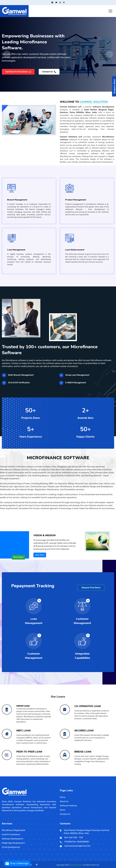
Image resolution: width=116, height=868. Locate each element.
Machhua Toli (17, 776)
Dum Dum (100, 776)
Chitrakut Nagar (102, 776)
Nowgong (91, 776)
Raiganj (113, 776)
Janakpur (4, 776)
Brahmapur (111, 776)
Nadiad (38, 776)
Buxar (46, 776)
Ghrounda (61, 776)
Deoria (64, 776)
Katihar (50, 776)
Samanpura (65, 776)
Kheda (37, 776)
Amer (19, 776)
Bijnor (62, 776)
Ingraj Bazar (103, 776)
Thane (22, 776)
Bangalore (27, 776)
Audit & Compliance (11, 834)
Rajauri (60, 776)
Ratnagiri (19, 776)
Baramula (56, 776)
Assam (23, 776)
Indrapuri (108, 776)
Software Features (68, 806)
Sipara (23, 776)
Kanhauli (112, 776)
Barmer (20, 776)
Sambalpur (4, 776)
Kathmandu (112, 776)
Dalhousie (50, 776)
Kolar (34, 776)
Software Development (12, 839)
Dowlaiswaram (11, 776)
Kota (31, 776)
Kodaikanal (50, 776)
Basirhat (94, 776)
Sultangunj (106, 776)
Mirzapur (78, 776)
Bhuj (32, 776)
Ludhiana (15, 776)
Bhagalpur (43, 776)
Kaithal (43, 776)
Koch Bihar (107, 776)
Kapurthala (14, 776)
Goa (35, 776)
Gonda (69, 776)
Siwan (29, 776)
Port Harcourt (91, 776)
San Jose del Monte (87, 776)
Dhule (10, 776)
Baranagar (92, 776)
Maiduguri (93, 776)
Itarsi (81, 776)
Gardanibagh (71, 776)
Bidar (28, 776)
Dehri (47, 776)
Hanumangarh (27, 776)
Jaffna (101, 776)
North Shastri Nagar (20, 776)
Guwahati (25, 776)
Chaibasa (48, 776)
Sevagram (21, 776)
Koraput (2, 776)
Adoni (7, 776)
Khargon (84, 776)
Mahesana (37, 776)
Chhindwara (77, 776)
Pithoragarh (75, 776)
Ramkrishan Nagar (14, 776)
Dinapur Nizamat (48, 776)
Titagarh (5, 776)
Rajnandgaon (35, 776)
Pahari (102, 776)
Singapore (10, 776)
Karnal (43, 776)
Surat (42, 776)
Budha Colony (70, 776)
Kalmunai (104, 776)
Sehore (96, 776)
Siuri (4, 776)
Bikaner (22, 776)
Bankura (91, 776)
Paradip (3, 776)
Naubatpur (24, 776)
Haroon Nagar (88, 776)
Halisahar (101, 776)
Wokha (107, 776)
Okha (39, 776)
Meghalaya (101, 776)
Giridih (50, 776)
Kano (90, 776)
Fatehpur (66, 776)
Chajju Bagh (81, 776)
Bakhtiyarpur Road (9, 776)
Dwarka (32, 776)
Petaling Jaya (15, 776)
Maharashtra (3, 776)
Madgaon (36, 776)
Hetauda (7, 776)
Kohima (105, 776)
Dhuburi (24, 776)
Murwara (88, 776)
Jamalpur (50, 776)
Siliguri (4, 776)
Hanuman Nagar (76, 776)
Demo (63, 810)
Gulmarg (57, 776)
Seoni (96, 776)
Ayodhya (57, 776)
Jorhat (26, 776)
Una (54, 776)
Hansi (41, 776)
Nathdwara (33, 776)
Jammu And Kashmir (55, 776)
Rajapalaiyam (56, 776)
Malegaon (13, 776)
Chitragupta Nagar (10, 776)
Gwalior (79, 776)
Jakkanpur (97, 776)
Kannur (64, 776)
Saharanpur (82, 776)
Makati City (81, 776)
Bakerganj (15, 776)
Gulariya (9, 776)
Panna (92, 776)
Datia (78, 776)
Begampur (6, 776)
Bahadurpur (14, 776)
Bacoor (88, 776)
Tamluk (5, 776)
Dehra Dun (72, 776)
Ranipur (16, 776)
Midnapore (109, 776)
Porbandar (41, 776)
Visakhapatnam (19, 776)
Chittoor (10, 776)
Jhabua (82, 776)
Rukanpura (13, 776)
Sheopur (98, 776)
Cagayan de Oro (85, 776)
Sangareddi (68, 776)
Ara (41, 776)
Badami (25, 776)
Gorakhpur (69, 776)
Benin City (92, 776)
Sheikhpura (94, 776)
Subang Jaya (13, 776)
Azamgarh (58, 776)
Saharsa (26, 776)
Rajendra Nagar (64, 776)
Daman (45, 776)
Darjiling (98, 776)
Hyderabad (64, 776)
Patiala (16, 776)
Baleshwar (109, 776)
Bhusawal (7, 776)
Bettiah (43, 776)
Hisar (42, 776)
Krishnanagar (108, 776)
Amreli (30, 776)
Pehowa (45, 776)
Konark (114, 776)
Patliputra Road (72, 776)
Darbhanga (47, 776)
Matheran (14, 776)
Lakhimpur (74, 776)
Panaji (36, 776)
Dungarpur (25, 776)
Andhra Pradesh (7, 776)
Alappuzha (62, 776)
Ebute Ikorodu (98, 776)
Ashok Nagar (81, 776)
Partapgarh (80, 776)
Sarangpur (95, 776)
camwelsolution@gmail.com (77, 846)
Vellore (63, 776)
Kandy (103, 776)
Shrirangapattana (40, 776)
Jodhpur (30, 776)
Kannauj (73, 776)
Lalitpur (75, 776)
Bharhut (73, 776)
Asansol (89, 776)
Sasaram (27, 776)
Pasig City (80, 776)
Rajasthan (18, 776)
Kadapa (12, 776)
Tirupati (18, 776)
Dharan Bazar (3, 776)
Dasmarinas (85, 776)
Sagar (94, 776)
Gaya (49, 776)
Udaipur (38, 776)
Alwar (19, 776)
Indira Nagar (75, 776)
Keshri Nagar (67, 776)
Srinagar (60, 776)
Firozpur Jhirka (40, 776)
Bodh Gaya (45, 776)
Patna (53, 776)
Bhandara (6, 776)
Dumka (50, 776)
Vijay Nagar (74, 776)
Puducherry (6, 776)
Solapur (21, 776)
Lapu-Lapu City (88, 776)
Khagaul (10, 776)
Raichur (37, 776)
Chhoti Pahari (104, 776)
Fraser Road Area (62, 776)
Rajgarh (93, 776)
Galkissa (100, 776)
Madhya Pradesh (71, 776)
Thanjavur (58, 776)
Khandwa (83, 776)
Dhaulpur (24, 776)
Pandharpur (17, 776)
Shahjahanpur (84, 776)
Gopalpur (113, 776)
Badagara (63, 776)
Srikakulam (17, 776)
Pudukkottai (55, 776)
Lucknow (75, 776)
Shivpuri (98, 776)
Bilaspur (32, 776)
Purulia (113, 776)
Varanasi (86, 776)
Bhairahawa (8, 776)
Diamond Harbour (99, 776)
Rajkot (41, 776)
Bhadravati (28, 776)
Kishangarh (31, 776)
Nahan (53, 776)
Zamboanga (82, 776)
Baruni (42, 776)
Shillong (103, 776)
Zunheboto (107, 776)
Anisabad (65, 776)
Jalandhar (13, 776)
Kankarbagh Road (78, 776)
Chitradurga (30, 776)
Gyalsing (39, 776)
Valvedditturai (107, 776)
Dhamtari (32, 776)
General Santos (79, 776)
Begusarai (42, 776)
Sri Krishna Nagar (100, 776)
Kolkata (107, 776)
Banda (60, 776)
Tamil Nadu (41, 776)
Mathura (77, 776)
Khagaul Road (89, 776)
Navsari (39, 776)
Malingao (77, 776)
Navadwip (111, 776)
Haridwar (73, 776)
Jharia (52, 776)
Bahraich (59, 776)
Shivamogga (38, 776)
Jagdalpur (33, 776)
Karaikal (6, 776)
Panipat (44, 776)
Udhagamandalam (62, 776)
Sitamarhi (28, 776)
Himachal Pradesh (48, 776)
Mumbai (14, 776)
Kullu (52, 776)
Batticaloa (106, 776)
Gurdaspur (12, 776)
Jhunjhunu (29, 776)
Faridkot (11, 776)
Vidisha (100, 776)
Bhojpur (74, 776)
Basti (61, 776)
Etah (64, 776)
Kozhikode (66, 776)
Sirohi (37, 776)
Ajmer (18, 776)
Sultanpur (85, 776)
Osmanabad (17, 776)
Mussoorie (73, 776)
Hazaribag (51, 776)
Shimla (53, 776)
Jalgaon (10, 776)
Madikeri (35, 776)
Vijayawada (18, 776)
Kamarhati (105, 776)
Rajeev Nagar (114, 776)
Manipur (100, 776)
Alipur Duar (88, 776)
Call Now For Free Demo (18, 72)
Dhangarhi (5, 776)
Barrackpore (93, 776)
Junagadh (35, 776)
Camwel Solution (76, 865)
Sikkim (38, 776)
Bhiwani (38, 776)
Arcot (42, 776)
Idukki (63, 776)
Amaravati (8, 776)
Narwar (90, 776)
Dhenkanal (113, 776)
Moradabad (78, 776)
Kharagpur (106, 776)
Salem (58, 776)
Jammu (58, 776)
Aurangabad (5, 776)
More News (18, 557)
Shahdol (97, 776)
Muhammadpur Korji (4, 776)
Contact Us (49, 72)
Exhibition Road (57, 776)
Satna (96, 776)
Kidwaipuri (63, 776)
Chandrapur (8, 776)
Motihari (51, 776)
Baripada (110, 776)
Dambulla (110, 776)
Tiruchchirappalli (59, 776)
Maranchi (25, 776)
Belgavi (27, 776)
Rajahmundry (16, 776)
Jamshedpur (52, 776)
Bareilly (61, 776)
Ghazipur (68, 776)
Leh (59, 776)
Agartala (70, 776)
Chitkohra (12, 776)
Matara (108, 776)
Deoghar (49, 776)
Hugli (102, 776)
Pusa (26, 776)
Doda (57, 776)
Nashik (16, 776)
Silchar (28, 776)
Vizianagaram (20, 776)
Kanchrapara (105, 776)
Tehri (86, 776)
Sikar (37, 776)
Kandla (36, 776)
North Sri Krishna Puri (73, 776)
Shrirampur (3, 776)
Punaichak (66, 776)
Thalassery (68, 776)
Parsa (112, 776)
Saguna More (95, 776)
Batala (10, 776)
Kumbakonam (50, 776)
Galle (104, 776)
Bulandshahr (63, 776)
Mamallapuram (52, 776)
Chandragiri (9, 776)
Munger (52, 776)
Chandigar (29, 776)
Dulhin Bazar (18, 776)
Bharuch (31, 776)
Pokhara (113, 776)
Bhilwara (21, 776)
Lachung (40, 776)
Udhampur (61, 776)
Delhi (46, 776)
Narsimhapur (88, 776)
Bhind (73, 776)
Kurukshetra (44, 776)
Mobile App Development (13, 843)
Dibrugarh (24, 776)
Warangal (69, 776)
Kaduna (91, 776)
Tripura (69, 776)
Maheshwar (85, 776)
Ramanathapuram (57, 776)
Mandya (35, 776)
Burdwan (97, 776)
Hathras (71, 776)
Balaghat (71, 776)
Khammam (66, 776)
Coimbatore (45, 776)
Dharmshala (50, 776)
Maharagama (110, 776)
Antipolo (81, 776)
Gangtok (39, 776)
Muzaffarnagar (79, 776)
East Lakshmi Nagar (21, 776)
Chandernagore (97, 776)
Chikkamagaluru (29, 776)
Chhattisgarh (30, 776)
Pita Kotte (102, 776)
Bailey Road (55, 776)
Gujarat (29, 776)
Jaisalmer (28, 776)
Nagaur (32, 776)
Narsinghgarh (89, 776)
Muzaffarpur (53, 776)
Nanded (15, 776)
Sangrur (17, 776)
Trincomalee (103, 776)
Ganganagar (26, 776)
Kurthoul (108, 776)
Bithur (62, 776)
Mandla (85, 776)
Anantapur (9, 776)
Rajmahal (53, 776)
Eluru (11, 776)
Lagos (89, 776)
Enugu (95, 776)
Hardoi (70, 776)
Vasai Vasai (23, 776)
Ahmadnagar (3, 776)
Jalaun (71, 776)
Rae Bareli (81, 776)
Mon (106, 776)
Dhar (78, 776)
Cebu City (78, 776)
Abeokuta (95, 776)
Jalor (28, 776)
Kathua (58, 776)
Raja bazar (87, 776)
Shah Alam (16, 776)
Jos (94, 776)
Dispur (25, 776)
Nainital (74, 776)
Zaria (93, 776)
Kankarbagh (56, 776)
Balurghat (91, 776)
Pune (19, 776)
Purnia (25, 776)
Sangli (20, 776)
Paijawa (93, 776)
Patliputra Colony (92, 776)
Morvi (38, 776)
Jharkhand (47, 776)
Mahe (7, 776)
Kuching (14, 776)
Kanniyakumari (49, 776)
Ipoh (14, 776)
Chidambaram (44, 776)
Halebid (31, 776)
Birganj (2, 776)
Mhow (87, 776)
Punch (59, 776)
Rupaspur (84, 776)
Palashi (112, 776)
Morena (87, 776)
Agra (55, 776)
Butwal (5, 776)
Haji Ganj (80, 776)
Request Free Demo (91, 588)
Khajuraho (83, 776)
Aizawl (104, 776)
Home (63, 797)
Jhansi (73, 776)
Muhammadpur (99, 776)
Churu (24, 776)
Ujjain (99, 776)
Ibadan (90, 776)
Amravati (5, 776)
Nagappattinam (53, 776)
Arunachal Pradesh (22, 776)
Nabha (15, 776)
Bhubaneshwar (110, 776)
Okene (98, 776)
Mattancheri (66, 776)
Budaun (63, 776)
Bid (7, 776)
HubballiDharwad (33, 776)
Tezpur (28, 776)
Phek (106, 776)
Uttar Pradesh (55, 776)
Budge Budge (96, 776)
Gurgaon (41, 776)
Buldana (8, 776)
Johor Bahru (12, 776)
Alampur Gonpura (5, 776)
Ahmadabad (30, 776)
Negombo (101, 776)
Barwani (72, 776)
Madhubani (51, 776)
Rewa (94, 776)
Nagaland (105, 776)
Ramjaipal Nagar (101, 776)
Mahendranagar (6, 776)
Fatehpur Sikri (67, 776)
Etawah (65, 776)
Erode (47, 776)
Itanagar (23, 776)
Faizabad (65, 776)
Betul (72, 776)
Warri (97, 776)
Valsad (43, 776)
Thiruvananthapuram (69, 776)
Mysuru (36, 776)
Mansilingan (84, 776)
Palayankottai (55, 776)
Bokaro (47, 776)
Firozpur (11, 776)
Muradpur (11, 776)
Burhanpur (75, 776)
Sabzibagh (96, 776)
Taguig (80, 776)
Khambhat (36, 776)
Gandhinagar (33, 776)
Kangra (52, 776)
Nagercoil (54, 776)
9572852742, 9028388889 (77, 842)
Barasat (92, 776)
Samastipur (27, 776)
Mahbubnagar (67, 776)
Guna (79, 776)
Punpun (2, 776)
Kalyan (11, 776)
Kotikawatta (111, 776)
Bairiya (8, 776)
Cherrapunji (102, 776)
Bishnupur (95, 776)
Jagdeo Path (68, 776)
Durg (33, 776)
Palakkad (67, 776)
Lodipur (3, 776)
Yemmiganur (21, 776)
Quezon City (76, 776)
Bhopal (74, 776)
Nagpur (15, 776)
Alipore (87, 776)
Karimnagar (65, 776)
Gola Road (93, 776)
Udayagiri (5, 776)
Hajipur (49, 776)
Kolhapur (11, 776)
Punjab (8, 776)
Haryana (37, 776)
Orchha (92, 776)
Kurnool (13, 776)
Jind (42, 776)
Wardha (24, 776)
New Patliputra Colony (59, 776)
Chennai (43, 776)
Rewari (45, 776)
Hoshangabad (80, 776)
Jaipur (27, 776)
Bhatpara (94, 776)
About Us (64, 801)
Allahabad (56, 776)
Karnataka (25, 776)
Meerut (77, 776)
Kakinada (13, 776)
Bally (90, 776)
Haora (102, 776)
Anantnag (56, 776)
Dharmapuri (46, 776)
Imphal (101, 776)
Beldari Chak (7, 776)
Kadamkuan (60, 776)
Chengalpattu (42, 776)
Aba (94, 776)
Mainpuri (76, 776)
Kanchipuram (48, 776)
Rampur (82, 776)
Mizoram (103, 776)
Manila (75, 776)
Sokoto (96, 776)
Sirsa (46, 776)
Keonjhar (113, 776)
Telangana (64, 776)
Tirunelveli (60, 776)
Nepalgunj (8, 776)
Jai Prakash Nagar (103, 776)
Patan (40, 776)
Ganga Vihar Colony (86, 776)
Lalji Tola (77, 776)
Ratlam (94, 776)
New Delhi (46, 776)
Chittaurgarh (23, 776)
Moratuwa (100, 776)
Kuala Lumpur (11, 776)
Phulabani (3, 776)
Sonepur (22, 776)
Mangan (41, 776)
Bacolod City (83, 776)
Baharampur (89, 776)
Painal (23, 776)
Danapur (22, 776)
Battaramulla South (109, 776)
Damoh (77, 776)
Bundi (23, 776)
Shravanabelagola (39, 776)
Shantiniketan (2, 776)
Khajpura (77, 776)
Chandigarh (39, 776)
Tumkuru (40, 776)
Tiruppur (61, 776)
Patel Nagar (91, 776)
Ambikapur (31, 776)
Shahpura (36, 776)
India (2, 776)
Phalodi (34, 776)
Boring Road (57, 776)
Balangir (108, 776)
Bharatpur (21, 776)
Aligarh (56, 776)
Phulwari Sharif (88, 776)
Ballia (59, 776)
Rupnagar (16, 776)
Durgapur (100, 776)
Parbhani (18, 776)
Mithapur (79, 776)
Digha (69, 776)
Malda (109, 776)
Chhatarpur (76, 776)
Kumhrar (106, 776)
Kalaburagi (33, 776)
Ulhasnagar (22, 776)
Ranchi (53, 776)
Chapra (46, 776)
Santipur (114, 776)
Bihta (111, 776)
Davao (77, 776)
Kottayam (65, 776)
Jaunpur (72, 776)
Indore (81, 776)
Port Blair (6, 776)
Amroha (57, 776)
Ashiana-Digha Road (85, 776)
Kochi (64, 776)
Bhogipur (109, 776)
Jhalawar (29, 776)
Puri (4, 776)
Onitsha (97, 776)
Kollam (65, 776)
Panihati (112, 776)
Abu (18, 776)
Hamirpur (70, 776)
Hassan (32, 776)
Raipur (34, 776)
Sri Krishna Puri (82, 776)
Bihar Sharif (44, 776)
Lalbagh (110, 776)
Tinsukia (29, 776)
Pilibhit (81, 776)
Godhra (34, 776)
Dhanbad (49, 776)
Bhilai (31, 776)
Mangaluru (36, 776)
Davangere (31, 776)
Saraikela (54, 776)
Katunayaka (106, 776)
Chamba (49, 776)
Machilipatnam (14, 776)
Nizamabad (68, 776)
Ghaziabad (68, 776)
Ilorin (94, 776)
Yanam (8, 776)
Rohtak (46, 776)
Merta (32, 776)
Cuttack (112, 776)
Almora (71, 776)
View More (40, 555)
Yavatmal (24, 776)
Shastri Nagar (97, 776)
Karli (11, 776)
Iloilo (86, 776)
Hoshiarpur (13, 776)
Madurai (51, 776)
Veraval (44, 776)
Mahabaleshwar (12, 776)
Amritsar (9, 776)
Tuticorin (61, 776)
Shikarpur (19, 776)
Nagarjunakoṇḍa (15, 776)
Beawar (20, 776)
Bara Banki (60, 776)
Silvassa (44, 776)
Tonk (37, 776)
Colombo (99, 776)
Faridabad (39, 776)
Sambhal (83, 776)
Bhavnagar (31, 776)
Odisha (108, 776)
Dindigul (47, 776)
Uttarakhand (71, 776)
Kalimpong (104, 776)
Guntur (12, 776)
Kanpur (74, 776)
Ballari (26, 776)
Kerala (61, 776)
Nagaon (27, 776)
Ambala (37, 776)
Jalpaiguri (103, 776)
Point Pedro (105, 776)
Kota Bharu (10, 776)
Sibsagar (27, 776)
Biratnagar (114, 776)
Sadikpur (6, 776)
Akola (4, 776)
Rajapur (83, 776)
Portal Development (11, 847)
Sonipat (47, 776)
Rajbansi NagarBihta (111, 776)
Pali (33, 776)
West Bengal (87, 776)
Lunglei (104, 776)
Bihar (41, 776)
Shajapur (97, 776)
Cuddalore (45, 776)
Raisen (92, 776)
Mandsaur (86, 776)
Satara (20, 776)
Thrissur (70, 776)
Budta (76, 776)
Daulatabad (9, 776)
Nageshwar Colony (54, 776)
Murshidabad (110, 776)
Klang (12, 776)
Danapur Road (70, 776)
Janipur (17, 776)
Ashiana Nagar (107, 776)
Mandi (52, 776)
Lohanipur (67, 776)
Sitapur (85, 776)
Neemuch (90, 776)
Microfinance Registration (14, 830)
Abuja (96, 776)
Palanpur (40, 776)
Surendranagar (43, 776)
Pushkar (34, 776)
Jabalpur (82, 776)
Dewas (78, 776)
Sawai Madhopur (35, 776)
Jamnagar (34, 776)
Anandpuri (61, 776)
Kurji (7, 776)
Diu (45, 776)
